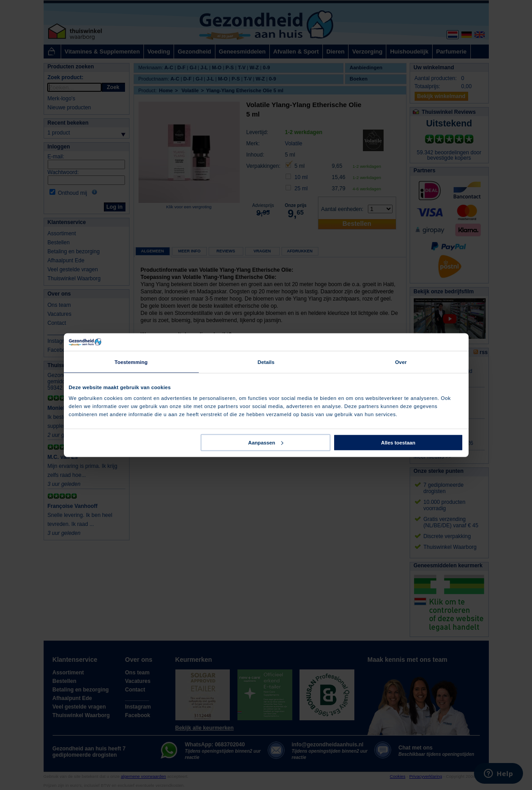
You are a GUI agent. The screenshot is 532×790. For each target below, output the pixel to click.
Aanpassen (266, 443)
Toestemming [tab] (131, 362)
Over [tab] (401, 362)
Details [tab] (266, 362)
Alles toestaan (398, 443)
